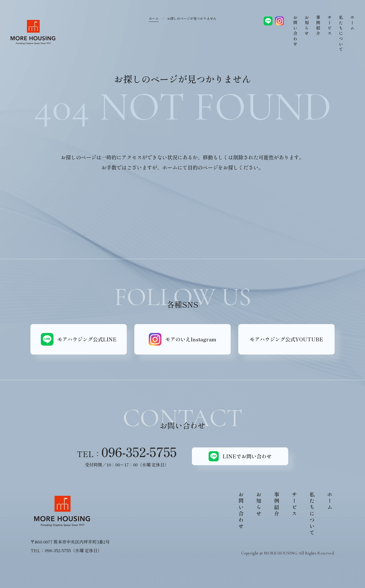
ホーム (154, 18)
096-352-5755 (139, 451)
